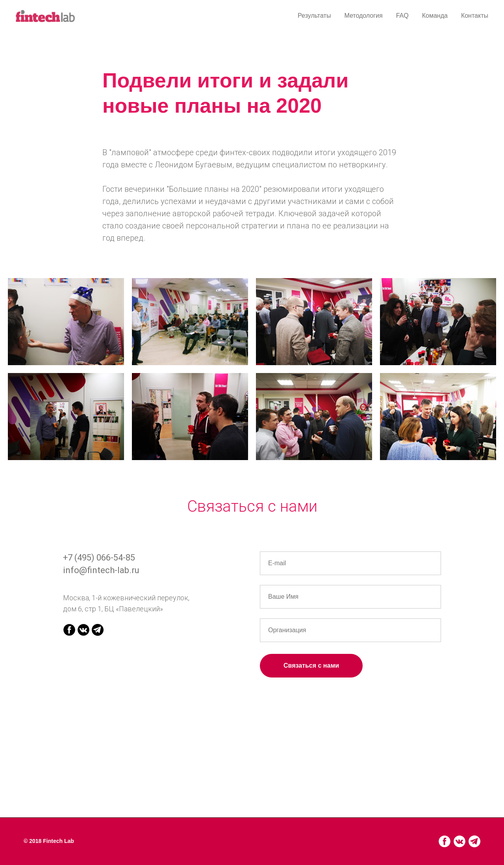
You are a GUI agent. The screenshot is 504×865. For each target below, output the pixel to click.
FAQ (402, 16)
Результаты (314, 16)
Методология (363, 16)
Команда (435, 16)
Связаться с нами (311, 665)
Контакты (475, 16)
